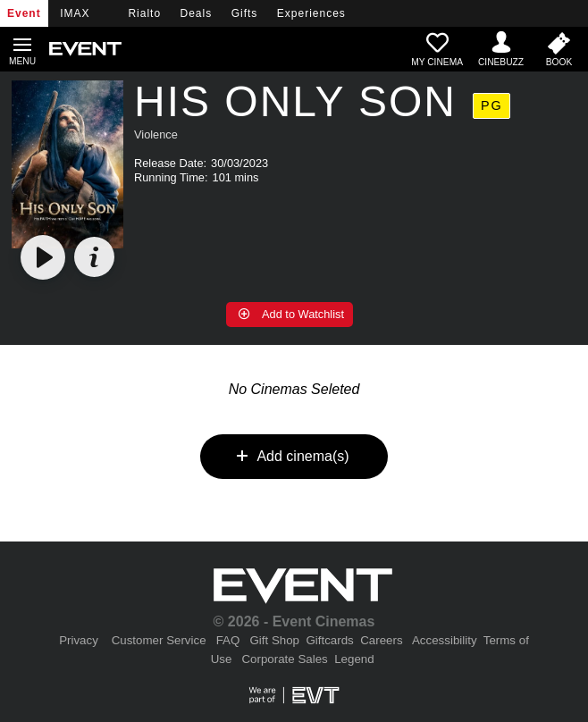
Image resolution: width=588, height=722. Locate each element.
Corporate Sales (284, 659)
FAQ (228, 640)
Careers (381, 640)
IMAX (75, 13)
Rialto (144, 13)
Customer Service (159, 640)
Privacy (79, 640)
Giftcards (329, 640)
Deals (197, 13)
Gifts (245, 13)
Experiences (311, 13)
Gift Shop (274, 640)
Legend (354, 659)
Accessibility (445, 640)
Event (24, 13)
